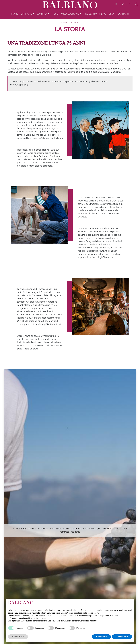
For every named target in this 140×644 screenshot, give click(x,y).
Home (15, 14)
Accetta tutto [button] (122, 637)
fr (130, 4)
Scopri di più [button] (18, 637)
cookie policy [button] (93, 613)
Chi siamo (27, 14)
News (103, 14)
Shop (112, 14)
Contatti (123, 14)
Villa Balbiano (70, 14)
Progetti (89, 14)
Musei (55, 14)
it (116, 4)
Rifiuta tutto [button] (101, 637)
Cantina (42, 14)
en (123, 4)
